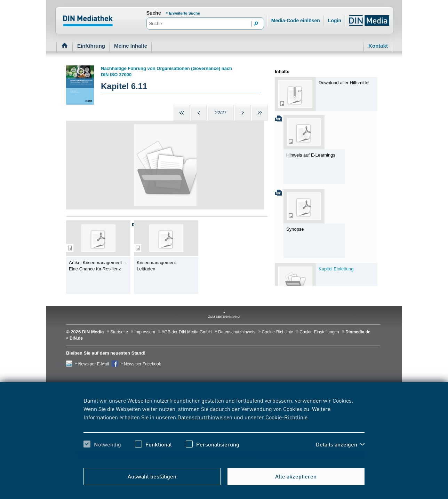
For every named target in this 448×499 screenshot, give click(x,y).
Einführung (91, 46)
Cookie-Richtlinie (286, 417)
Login (335, 21)
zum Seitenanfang (224, 317)
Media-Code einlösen (296, 21)
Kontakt (378, 46)
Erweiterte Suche (185, 13)
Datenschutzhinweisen (205, 417)
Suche (154, 13)
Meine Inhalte (131, 46)
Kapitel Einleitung (336, 269)
